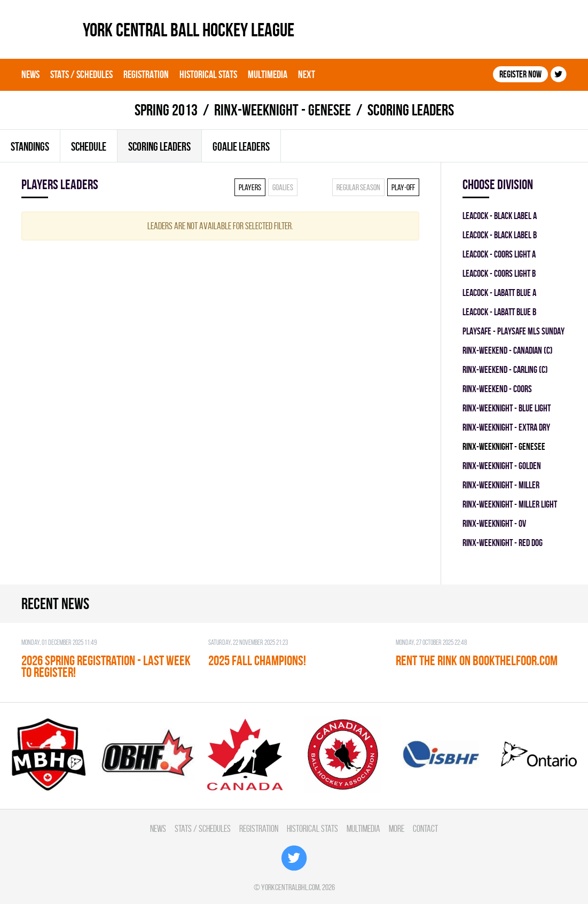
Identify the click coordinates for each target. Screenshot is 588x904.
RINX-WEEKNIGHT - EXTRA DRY (506, 427)
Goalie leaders (241, 146)
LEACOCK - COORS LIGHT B (499, 273)
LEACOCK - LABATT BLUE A (499, 293)
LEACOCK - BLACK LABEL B (500, 235)
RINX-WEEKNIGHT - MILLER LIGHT (510, 504)
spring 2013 (166, 110)
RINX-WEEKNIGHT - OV (494, 523)
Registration (146, 74)
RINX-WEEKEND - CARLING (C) (505, 369)
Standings (30, 146)
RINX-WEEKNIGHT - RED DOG (503, 543)
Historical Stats (208, 74)
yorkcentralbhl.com (290, 887)
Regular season (358, 187)
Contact (425, 828)
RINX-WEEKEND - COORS (497, 389)
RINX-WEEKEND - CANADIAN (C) (508, 350)
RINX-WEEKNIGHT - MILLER (501, 485)
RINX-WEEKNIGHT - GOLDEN (502, 466)
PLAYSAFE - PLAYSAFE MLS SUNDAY (513, 331)
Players (250, 187)
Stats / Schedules (81, 74)
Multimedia (268, 74)
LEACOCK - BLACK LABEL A (500, 216)
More (397, 828)
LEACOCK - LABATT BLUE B (499, 312)
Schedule (89, 146)
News (30, 74)
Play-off (403, 187)
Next (307, 74)
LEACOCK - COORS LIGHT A (499, 254)
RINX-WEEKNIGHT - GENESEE (283, 110)
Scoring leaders (159, 146)
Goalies (283, 187)
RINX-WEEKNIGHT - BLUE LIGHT (507, 408)
